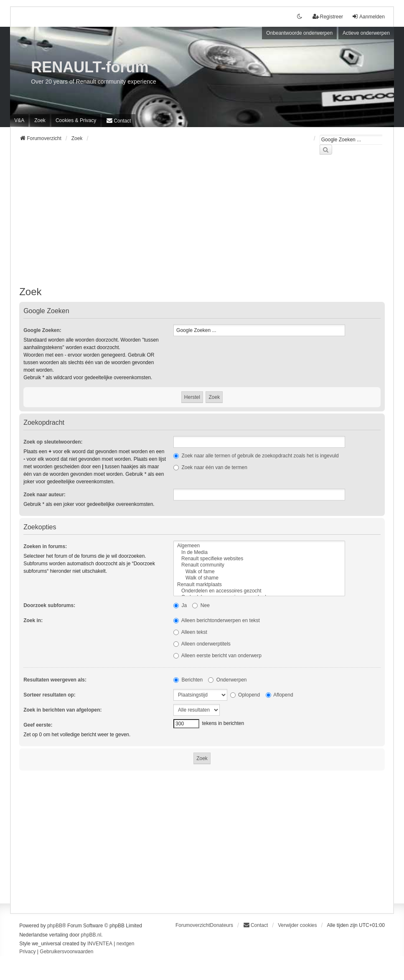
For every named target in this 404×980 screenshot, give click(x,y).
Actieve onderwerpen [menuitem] (366, 33)
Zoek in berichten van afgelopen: (62, 710)
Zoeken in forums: (45, 546)
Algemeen (259, 546)
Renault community (259, 565)
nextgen (126, 944)
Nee (201, 605)
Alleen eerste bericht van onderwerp (217, 656)
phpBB (55, 926)
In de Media (259, 553)
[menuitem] (76, 120)
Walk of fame (259, 572)
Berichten (188, 680)
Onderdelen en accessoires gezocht (259, 591)
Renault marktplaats (259, 585)
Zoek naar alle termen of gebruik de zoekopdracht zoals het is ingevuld (256, 456)
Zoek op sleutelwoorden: (53, 442)
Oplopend (245, 695)
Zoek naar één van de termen (210, 467)
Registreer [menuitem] (328, 17)
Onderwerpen (227, 680)
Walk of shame (259, 578)
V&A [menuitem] (19, 120)
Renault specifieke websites (259, 559)
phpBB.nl (91, 935)
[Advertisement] (202, 225)
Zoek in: (33, 620)
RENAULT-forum (90, 67)
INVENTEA (100, 944)
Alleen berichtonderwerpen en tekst (217, 620)
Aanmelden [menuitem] (368, 17)
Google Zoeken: (42, 330)
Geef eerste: (38, 725)
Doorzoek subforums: (49, 605)
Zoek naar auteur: (44, 495)
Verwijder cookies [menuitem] (297, 925)
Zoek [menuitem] (40, 120)
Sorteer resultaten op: (50, 695)
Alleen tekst (190, 632)
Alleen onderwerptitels (202, 644)
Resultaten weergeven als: (55, 680)
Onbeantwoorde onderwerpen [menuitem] (299, 33)
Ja (180, 605)
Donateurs (222, 925)
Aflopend (279, 695)
